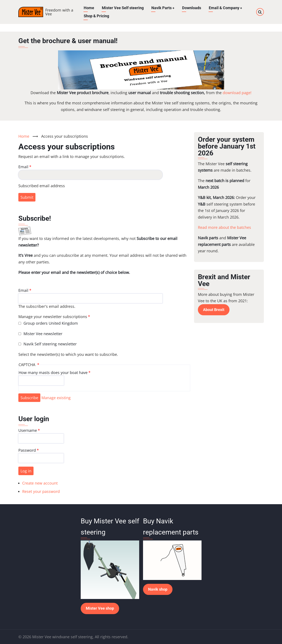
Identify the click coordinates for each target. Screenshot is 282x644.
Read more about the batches (224, 227)
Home (89, 8)
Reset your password (41, 491)
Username (28, 430)
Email (23, 167)
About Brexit (214, 310)
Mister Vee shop (100, 608)
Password (27, 450)
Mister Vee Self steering (123, 8)
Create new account (40, 483)
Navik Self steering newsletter (50, 344)
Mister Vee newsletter (43, 334)
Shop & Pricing (96, 16)
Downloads (192, 8)
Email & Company (226, 8)
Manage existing (56, 398)
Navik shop (158, 589)
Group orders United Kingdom (51, 323)
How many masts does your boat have (53, 372)
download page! (237, 93)
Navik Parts (163, 8)
